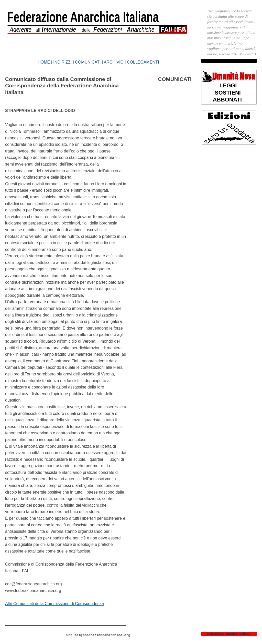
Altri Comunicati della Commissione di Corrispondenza (54, 604)
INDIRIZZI (62, 62)
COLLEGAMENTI (143, 62)
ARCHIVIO (114, 62)
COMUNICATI (88, 62)
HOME (44, 62)
